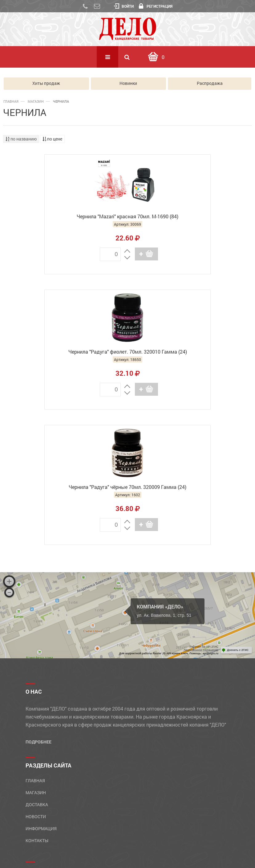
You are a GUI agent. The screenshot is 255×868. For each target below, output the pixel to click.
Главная (11, 101)
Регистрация (156, 6)
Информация (41, 693)
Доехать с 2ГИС (238, 515)
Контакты (37, 705)
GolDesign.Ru (145, 855)
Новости (36, 681)
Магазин (36, 101)
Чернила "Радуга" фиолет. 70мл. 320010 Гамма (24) (192, 220)
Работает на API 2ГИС (204, 512)
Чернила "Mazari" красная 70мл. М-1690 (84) (63, 216)
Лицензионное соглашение (201, 515)
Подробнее (38, 606)
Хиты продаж (46, 83)
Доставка (37, 669)
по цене (52, 139)
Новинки (128, 83)
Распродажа (210, 83)
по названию (21, 139)
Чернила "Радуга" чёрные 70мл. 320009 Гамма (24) (127, 355)
